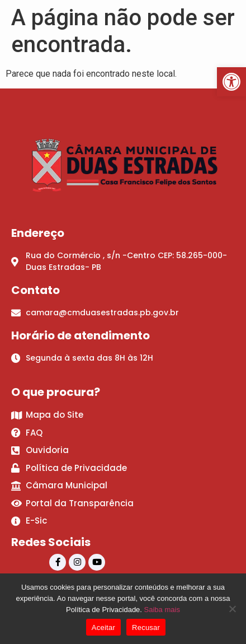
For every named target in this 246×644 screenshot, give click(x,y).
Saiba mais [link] (162, 610)
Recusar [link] (146, 627)
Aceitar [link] (103, 627)
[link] (231, 82)
